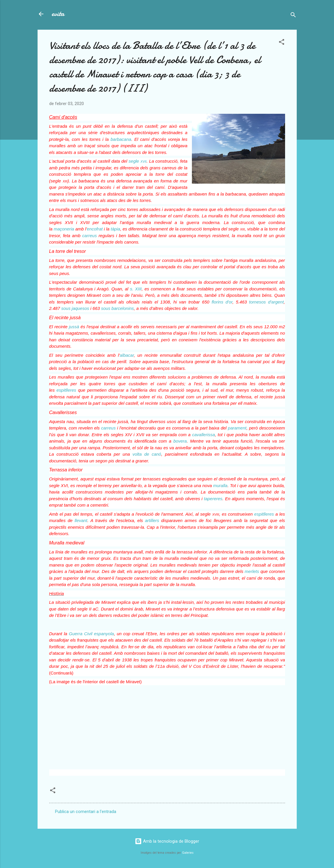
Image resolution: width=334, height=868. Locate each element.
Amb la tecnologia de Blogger (167, 841)
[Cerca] (293, 16)
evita (58, 14)
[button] (282, 43)
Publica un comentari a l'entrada (86, 812)
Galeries (188, 853)
